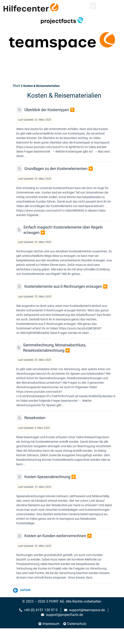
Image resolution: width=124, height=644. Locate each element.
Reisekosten (35, 418)
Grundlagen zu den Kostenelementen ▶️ (59, 169)
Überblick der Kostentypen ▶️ (49, 110)
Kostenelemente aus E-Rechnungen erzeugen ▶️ (66, 286)
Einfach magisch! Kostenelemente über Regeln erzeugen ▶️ (63, 230)
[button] (93, 6)
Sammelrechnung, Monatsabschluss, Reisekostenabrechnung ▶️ (55, 348)
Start (16, 86)
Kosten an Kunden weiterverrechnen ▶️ (58, 536)
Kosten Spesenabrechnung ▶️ (50, 477)
